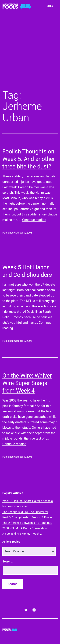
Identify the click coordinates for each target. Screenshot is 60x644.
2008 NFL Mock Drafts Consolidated (25, 528)
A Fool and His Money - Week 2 (22, 534)
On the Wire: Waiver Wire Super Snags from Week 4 (27, 383)
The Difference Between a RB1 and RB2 (27, 523)
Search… (8, 561)
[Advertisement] (30, 53)
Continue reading (34, 220)
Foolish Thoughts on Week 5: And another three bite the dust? (29, 159)
